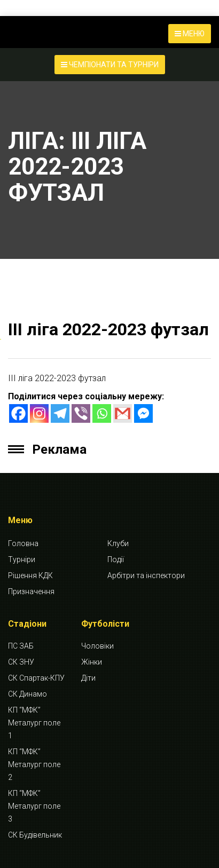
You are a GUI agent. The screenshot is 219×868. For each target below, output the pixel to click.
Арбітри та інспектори (146, 575)
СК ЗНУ (21, 662)
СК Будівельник (35, 835)
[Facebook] (18, 413)
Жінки (92, 662)
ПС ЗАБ (21, 646)
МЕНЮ (190, 34)
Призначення (31, 591)
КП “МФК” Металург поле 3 (34, 806)
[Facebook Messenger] (143, 413)
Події (116, 559)
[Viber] (81, 413)
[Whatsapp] (102, 413)
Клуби (118, 543)
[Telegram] (60, 413)
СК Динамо (28, 694)
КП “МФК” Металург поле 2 (34, 764)
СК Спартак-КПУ (36, 678)
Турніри (22, 559)
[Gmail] (123, 413)
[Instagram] (39, 413)
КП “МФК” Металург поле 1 (34, 723)
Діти (88, 678)
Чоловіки (97, 646)
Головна (23, 543)
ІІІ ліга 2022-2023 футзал (108, 329)
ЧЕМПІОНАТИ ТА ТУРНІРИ (110, 65)
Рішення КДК (30, 575)
